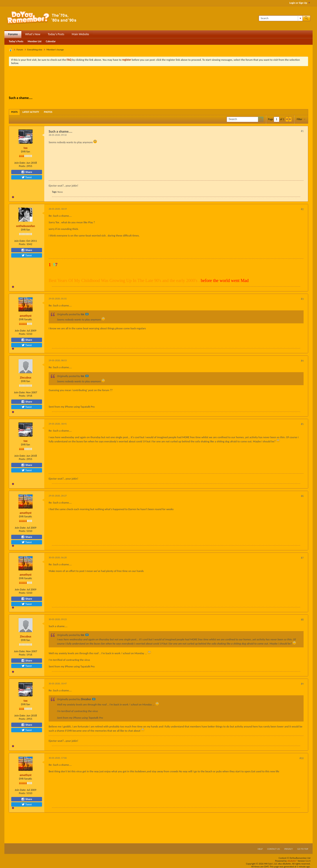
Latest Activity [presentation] (31, 112)
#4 (302, 361)
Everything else (35, 50)
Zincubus (26, 378)
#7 (302, 558)
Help (260, 849)
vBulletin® (292, 861)
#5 (302, 424)
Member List (35, 41)
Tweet (27, 177)
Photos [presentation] (48, 112)
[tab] (14, 112)
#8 (302, 620)
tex (26, 148)
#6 (302, 496)
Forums (13, 34)
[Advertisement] (158, 82)
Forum (20, 50)
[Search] (281, 18)
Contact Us (274, 849)
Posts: (22, 166)
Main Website (80, 34)
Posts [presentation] (14, 112)
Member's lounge (55, 50)
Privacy (289, 849)
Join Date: (20, 163)
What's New (33, 34)
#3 (302, 299)
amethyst (26, 316)
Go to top (303, 849)
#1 (302, 131)
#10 (302, 758)
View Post (87, 314)
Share (27, 172)
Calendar (51, 41)
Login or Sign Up (300, 3)
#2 (302, 209)
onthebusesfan (26, 226)
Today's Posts (56, 34)
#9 (302, 684)
